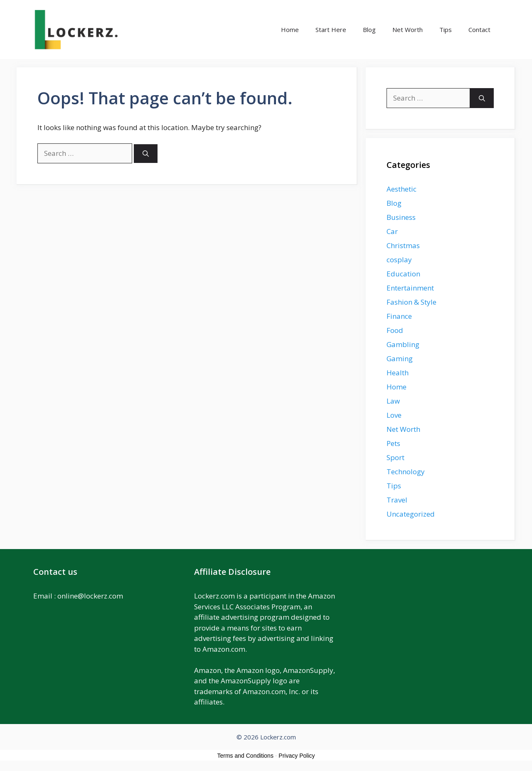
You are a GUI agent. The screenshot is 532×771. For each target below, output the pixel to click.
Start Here (331, 30)
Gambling (403, 344)
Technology (406, 472)
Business (401, 217)
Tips (446, 30)
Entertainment (410, 288)
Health (398, 373)
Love (394, 415)
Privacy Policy (297, 756)
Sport (395, 457)
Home (290, 30)
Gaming (400, 358)
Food (395, 330)
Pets (393, 443)
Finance (399, 316)
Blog (369, 30)
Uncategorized (411, 514)
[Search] (146, 154)
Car (392, 231)
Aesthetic (401, 189)
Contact (479, 30)
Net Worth (408, 30)
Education (403, 274)
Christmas (403, 245)
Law (393, 401)
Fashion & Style (411, 302)
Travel (397, 500)
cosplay (399, 260)
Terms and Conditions (245, 756)
